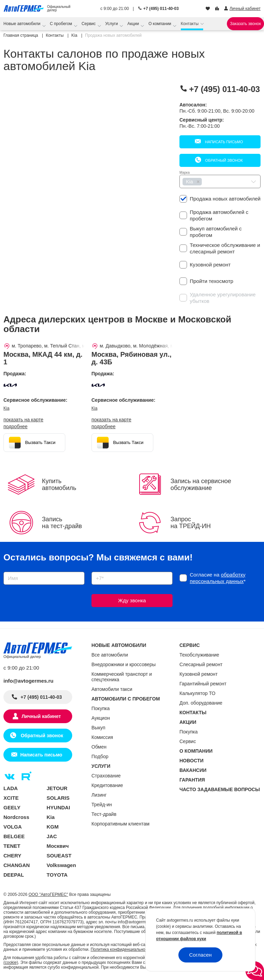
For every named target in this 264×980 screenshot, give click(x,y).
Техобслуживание (199, 655)
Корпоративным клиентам (120, 824)
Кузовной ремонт (199, 674)
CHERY (12, 856)
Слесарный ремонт (201, 664)
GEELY (12, 807)
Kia (6, 408)
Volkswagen (62, 865)
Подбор (100, 756)
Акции (134, 24)
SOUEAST (59, 856)
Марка (185, 173)
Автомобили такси (112, 689)
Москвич (58, 846)
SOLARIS (58, 798)
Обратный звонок (223, 160)
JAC (52, 836)
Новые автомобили (23, 24)
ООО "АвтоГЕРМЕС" (48, 894)
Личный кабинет (41, 716)
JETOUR (57, 788)
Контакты (190, 24)
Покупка (101, 708)
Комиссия (102, 737)
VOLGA (13, 827)
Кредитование (107, 785)
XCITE (11, 798)
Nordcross (16, 817)
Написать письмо (223, 142)
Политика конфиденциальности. (122, 949)
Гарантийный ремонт (203, 684)
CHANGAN (17, 865)
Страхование (106, 776)
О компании (161, 24)
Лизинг (99, 795)
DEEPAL (14, 875)
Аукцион (101, 718)
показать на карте (23, 420)
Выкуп (98, 728)
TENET (12, 846)
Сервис (89, 24)
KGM (53, 827)
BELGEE (14, 836)
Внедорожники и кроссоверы (124, 664)
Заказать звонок (245, 24)
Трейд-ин (102, 805)
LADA (11, 788)
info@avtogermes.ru (29, 681)
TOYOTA (57, 875)
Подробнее (15, 426)
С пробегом (62, 24)
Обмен (99, 747)
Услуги (112, 24)
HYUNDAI (58, 807)
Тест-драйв (104, 814)
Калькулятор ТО (197, 693)
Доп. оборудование (201, 703)
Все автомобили (110, 655)
